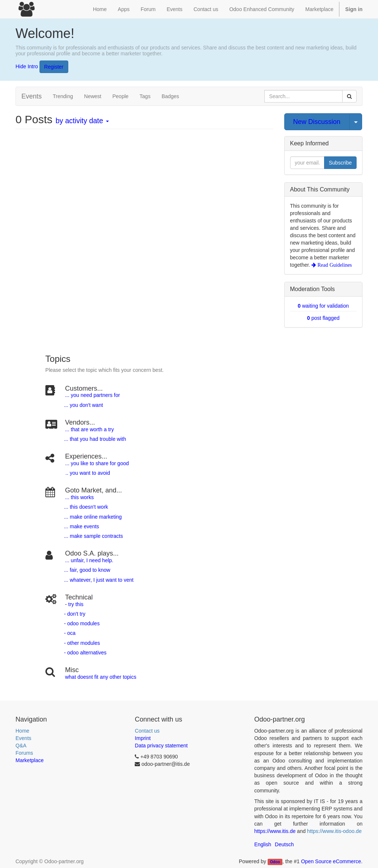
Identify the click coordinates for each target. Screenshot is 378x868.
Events (23, 738)
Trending (63, 96)
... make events (81, 526)
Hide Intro (27, 66)
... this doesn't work (86, 507)
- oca (70, 633)
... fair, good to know (87, 570)
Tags (145, 96)
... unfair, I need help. (89, 560)
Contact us (147, 731)
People (120, 96)
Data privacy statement (161, 746)
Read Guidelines (334, 265)
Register (54, 67)
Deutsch (284, 844)
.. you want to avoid (88, 473)
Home (22, 731)
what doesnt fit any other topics (101, 677)
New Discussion (317, 122)
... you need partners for (92, 395)
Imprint (143, 738)
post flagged (323, 318)
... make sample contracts (93, 536)
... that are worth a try (89, 429)
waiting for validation (323, 306)
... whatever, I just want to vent (98, 580)
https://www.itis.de (275, 831)
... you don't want (83, 405)
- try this (74, 604)
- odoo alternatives (85, 653)
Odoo (275, 862)
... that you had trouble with (94, 439)
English (263, 844)
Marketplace (319, 9)
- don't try (75, 614)
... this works (79, 497)
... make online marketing (92, 517)
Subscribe (340, 163)
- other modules (81, 643)
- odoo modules (81, 623)
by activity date (82, 121)
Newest (93, 96)
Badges (170, 96)
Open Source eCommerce (331, 861)
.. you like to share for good (98, 463)
